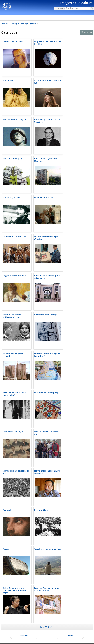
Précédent (24, 636)
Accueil (5, 24)
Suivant (70, 636)
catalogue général (29, 24)
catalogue (15, 24)
